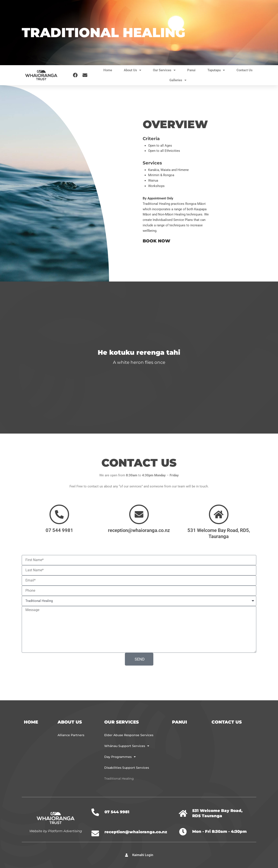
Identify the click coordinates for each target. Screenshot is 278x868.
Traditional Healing (119, 779)
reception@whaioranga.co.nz (139, 530)
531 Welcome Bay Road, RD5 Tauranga (217, 813)
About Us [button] (132, 70)
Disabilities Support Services (127, 768)
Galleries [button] (178, 80)
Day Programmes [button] (120, 757)
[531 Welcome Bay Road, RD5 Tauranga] (183, 813)
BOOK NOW (156, 241)
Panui (191, 70)
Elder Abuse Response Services (129, 735)
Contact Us (245, 70)
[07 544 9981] (59, 514)
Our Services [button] (164, 70)
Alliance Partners (71, 735)
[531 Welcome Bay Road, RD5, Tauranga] (219, 514)
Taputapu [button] (216, 70)
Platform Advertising (65, 831)
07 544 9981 (59, 530)
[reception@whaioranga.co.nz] (139, 514)
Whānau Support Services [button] (127, 746)
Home (108, 70)
